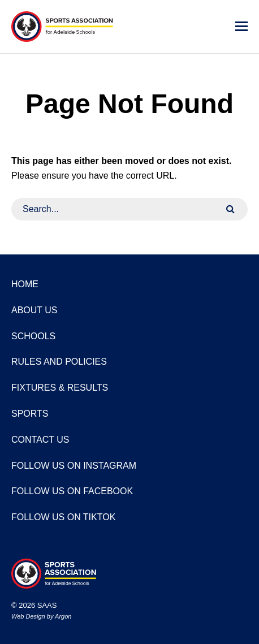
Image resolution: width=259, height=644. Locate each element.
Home (25, 284)
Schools (33, 336)
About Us (34, 310)
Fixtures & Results (60, 388)
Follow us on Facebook (72, 491)
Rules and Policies (59, 362)
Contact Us (40, 440)
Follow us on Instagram (74, 466)
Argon (63, 616)
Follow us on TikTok (63, 517)
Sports (30, 414)
